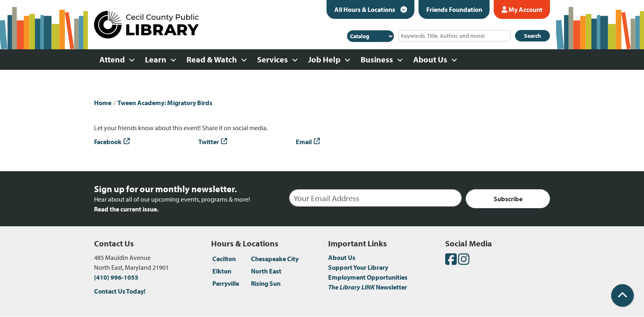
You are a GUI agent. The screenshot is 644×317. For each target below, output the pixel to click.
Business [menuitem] (377, 59)
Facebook (108, 142)
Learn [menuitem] (156, 59)
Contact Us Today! (120, 291)
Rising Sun (266, 283)
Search (532, 36)
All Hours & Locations (365, 9)
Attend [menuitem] (112, 59)
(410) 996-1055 (116, 277)
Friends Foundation (454, 9)
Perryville (226, 283)
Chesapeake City (275, 259)
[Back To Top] (622, 295)
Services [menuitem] (273, 59)
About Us (342, 257)
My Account (522, 9)
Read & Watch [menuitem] (212, 59)
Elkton (222, 271)
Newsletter (368, 287)
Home (103, 103)
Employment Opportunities (368, 277)
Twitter (209, 142)
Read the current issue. (126, 209)
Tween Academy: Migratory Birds (165, 103)
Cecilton (224, 259)
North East (266, 271)
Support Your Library (358, 267)
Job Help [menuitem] (324, 59)
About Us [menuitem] (430, 59)
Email (304, 142)
